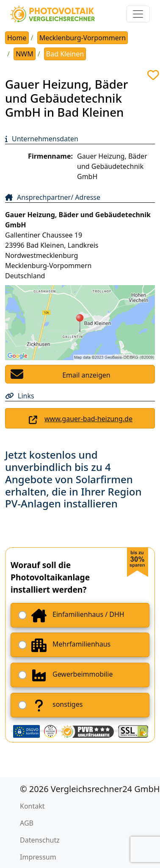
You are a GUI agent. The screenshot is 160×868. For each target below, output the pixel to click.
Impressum (38, 857)
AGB (27, 823)
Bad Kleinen (65, 54)
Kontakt (32, 806)
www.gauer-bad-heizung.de (88, 419)
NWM (25, 54)
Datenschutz (40, 840)
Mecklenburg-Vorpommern (83, 38)
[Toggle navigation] (138, 14)
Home (17, 38)
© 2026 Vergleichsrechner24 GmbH (90, 789)
